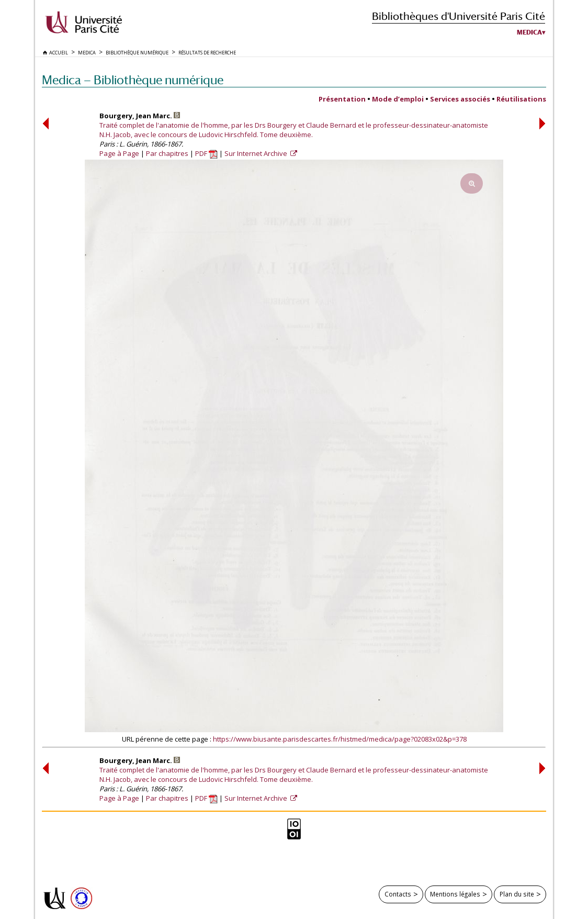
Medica (529, 32)
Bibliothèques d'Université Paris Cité (459, 16)
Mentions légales (455, 894)
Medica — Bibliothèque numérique (133, 80)
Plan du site (517, 894)
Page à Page (119, 153)
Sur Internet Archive (257, 153)
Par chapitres (167, 153)
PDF (206, 153)
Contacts (398, 894)
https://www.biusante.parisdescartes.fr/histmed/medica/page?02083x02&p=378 (340, 739)
